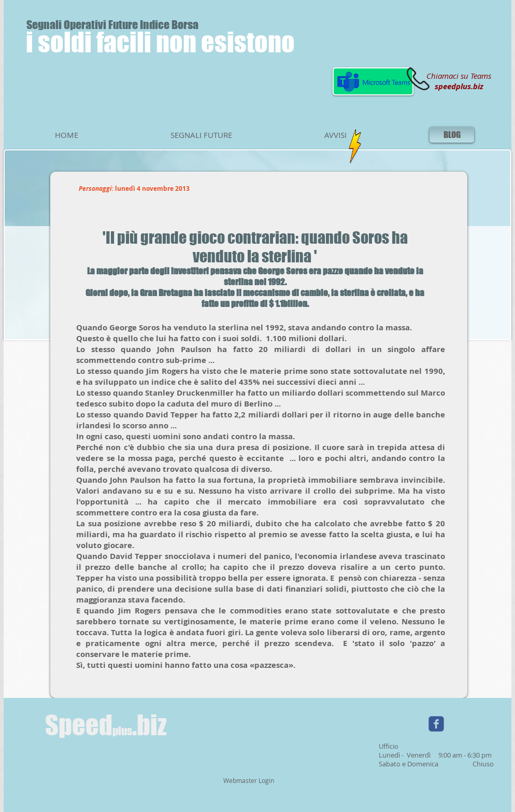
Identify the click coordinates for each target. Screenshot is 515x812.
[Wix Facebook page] (436, 724)
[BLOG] (452, 135)
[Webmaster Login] (248, 781)
